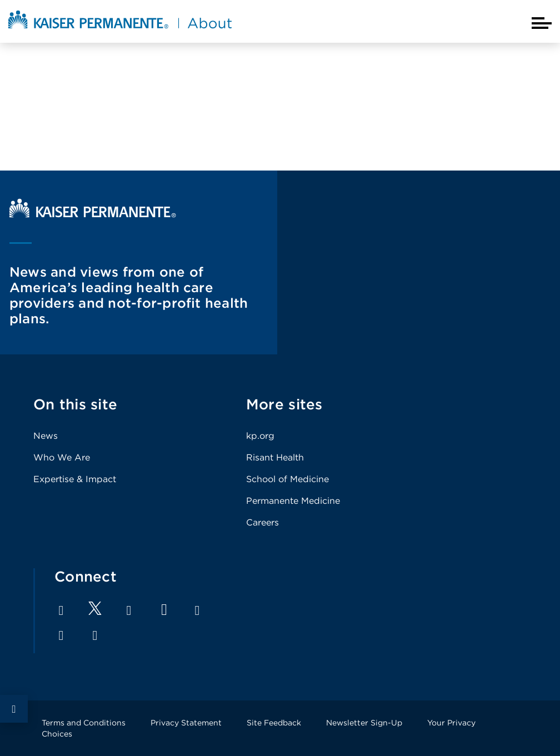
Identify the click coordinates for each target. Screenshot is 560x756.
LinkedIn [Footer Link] (129, 610)
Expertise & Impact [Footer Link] (75, 479)
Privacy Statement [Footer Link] (186, 723)
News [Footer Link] (46, 436)
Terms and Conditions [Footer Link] (84, 723)
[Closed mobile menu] (542, 23)
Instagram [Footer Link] (197, 610)
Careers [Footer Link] (262, 522)
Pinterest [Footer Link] (61, 635)
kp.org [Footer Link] (260, 436)
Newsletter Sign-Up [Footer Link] (364, 723)
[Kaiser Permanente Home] (93, 215)
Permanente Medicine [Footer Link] (293, 501)
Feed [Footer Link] (95, 635)
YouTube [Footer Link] (164, 610)
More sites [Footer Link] (284, 404)
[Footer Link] (95, 612)
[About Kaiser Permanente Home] (120, 29)
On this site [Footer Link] (75, 404)
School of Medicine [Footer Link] (287, 479)
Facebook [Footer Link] (61, 610)
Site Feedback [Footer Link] (274, 723)
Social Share (14, 709)
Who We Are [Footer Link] (62, 457)
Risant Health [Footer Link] (275, 457)
